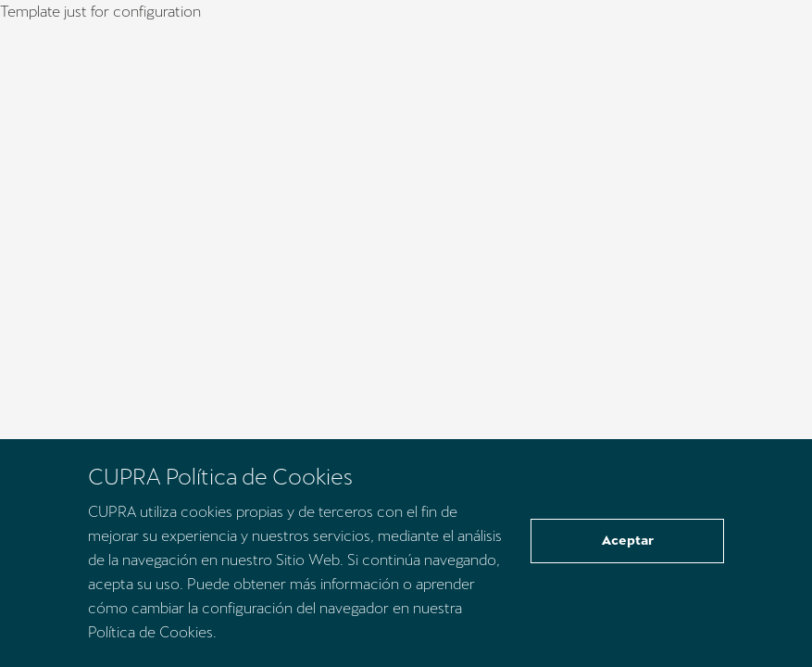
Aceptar (628, 540)
